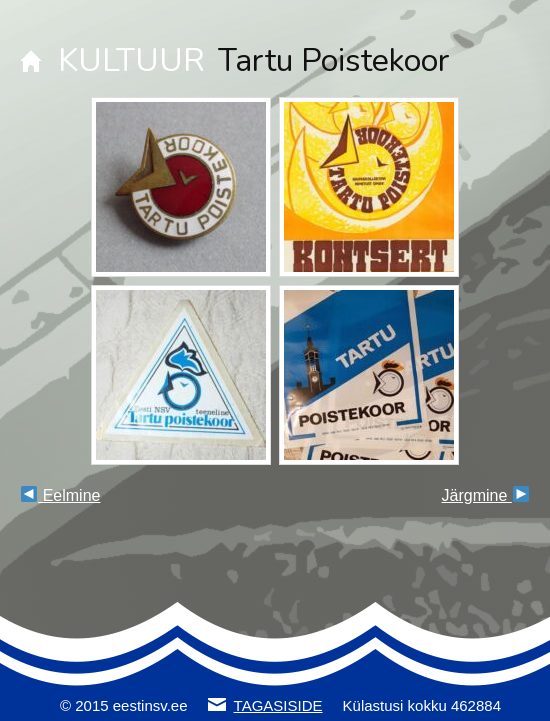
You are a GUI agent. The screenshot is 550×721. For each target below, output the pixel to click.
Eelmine (60, 495)
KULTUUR (131, 60)
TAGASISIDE (278, 705)
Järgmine (485, 495)
